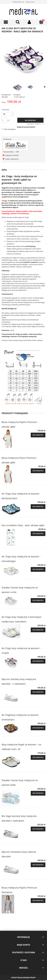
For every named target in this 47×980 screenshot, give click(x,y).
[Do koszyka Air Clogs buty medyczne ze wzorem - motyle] (38, 661)
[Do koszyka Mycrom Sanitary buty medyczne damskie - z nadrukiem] (38, 692)
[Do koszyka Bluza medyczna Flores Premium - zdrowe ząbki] (38, 471)
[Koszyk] (41, 22)
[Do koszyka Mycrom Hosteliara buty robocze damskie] (38, 865)
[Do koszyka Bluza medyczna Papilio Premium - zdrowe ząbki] (38, 435)
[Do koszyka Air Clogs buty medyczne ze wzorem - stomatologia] (38, 569)
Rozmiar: (6, 110)
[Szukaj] (18, 22)
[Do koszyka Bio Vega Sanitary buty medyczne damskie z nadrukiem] (38, 829)
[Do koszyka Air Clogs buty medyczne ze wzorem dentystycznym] (38, 507)
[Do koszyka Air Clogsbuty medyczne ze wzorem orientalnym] (38, 728)
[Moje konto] (29, 22)
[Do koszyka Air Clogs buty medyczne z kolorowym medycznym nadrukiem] (38, 630)
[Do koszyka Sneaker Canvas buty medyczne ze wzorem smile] (38, 600)
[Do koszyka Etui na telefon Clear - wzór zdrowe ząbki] (38, 534)
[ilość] (4, 120)
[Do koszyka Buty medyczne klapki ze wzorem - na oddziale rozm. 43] (38, 757)
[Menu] (6, 22)
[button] (10, 155)
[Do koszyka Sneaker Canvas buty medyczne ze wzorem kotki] (38, 793)
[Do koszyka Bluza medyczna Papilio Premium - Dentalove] (38, 901)
